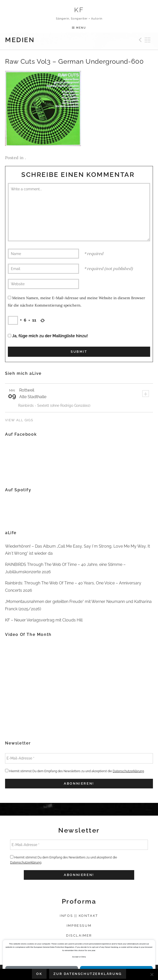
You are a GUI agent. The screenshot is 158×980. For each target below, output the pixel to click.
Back (148, 40)
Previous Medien (140, 40)
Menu (81, 28)
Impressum (79, 926)
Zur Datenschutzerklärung (87, 974)
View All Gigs (19, 420)
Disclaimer (79, 935)
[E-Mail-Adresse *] (79, 758)
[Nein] (152, 974)
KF (79, 10)
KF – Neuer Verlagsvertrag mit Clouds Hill (44, 620)
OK (39, 974)
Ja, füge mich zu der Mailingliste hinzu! (48, 336)
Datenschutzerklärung (128, 771)
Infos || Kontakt (79, 916)
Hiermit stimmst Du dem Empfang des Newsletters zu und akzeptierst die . (75, 771)
